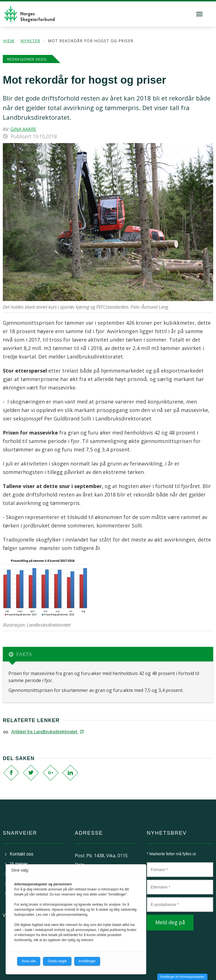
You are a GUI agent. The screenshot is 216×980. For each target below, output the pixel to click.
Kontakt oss (22, 854)
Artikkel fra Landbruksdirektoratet (47, 732)
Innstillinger (87, 961)
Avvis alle (29, 961)
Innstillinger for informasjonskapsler (182, 977)
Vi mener (19, 864)
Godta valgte (57, 961)
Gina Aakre (23, 129)
